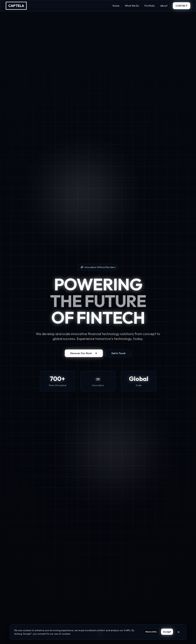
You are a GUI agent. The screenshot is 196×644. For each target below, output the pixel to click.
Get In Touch (118, 354)
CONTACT (182, 6)
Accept (167, 632)
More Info (151, 632)
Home (116, 6)
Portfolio (150, 6)
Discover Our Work (84, 354)
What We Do (132, 6)
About (164, 6)
